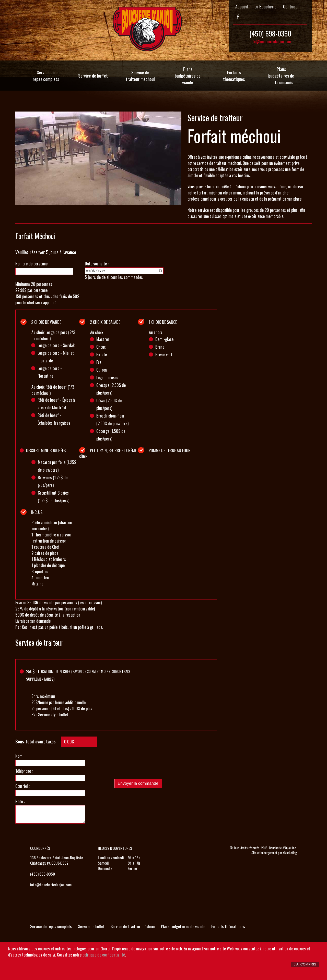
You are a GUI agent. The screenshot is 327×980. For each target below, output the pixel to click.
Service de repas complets (46, 76)
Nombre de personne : (32, 264)
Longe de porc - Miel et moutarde (56, 357)
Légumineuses (107, 377)
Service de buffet (93, 76)
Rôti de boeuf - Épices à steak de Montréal (56, 404)
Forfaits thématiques (234, 76)
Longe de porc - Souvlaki (57, 345)
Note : (20, 801)
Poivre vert (164, 354)
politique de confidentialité (104, 955)
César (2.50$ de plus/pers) (109, 404)
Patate (102, 354)
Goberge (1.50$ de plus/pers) (111, 435)
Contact (290, 6)
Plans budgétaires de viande (188, 76)
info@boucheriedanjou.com (270, 41)
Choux (101, 347)
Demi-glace (164, 339)
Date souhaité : (97, 264)
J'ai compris (305, 964)
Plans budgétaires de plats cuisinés (281, 76)
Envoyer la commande (138, 783)
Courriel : (22, 786)
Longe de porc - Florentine (50, 372)
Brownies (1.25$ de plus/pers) (53, 481)
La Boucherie (265, 6)
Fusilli (101, 362)
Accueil (242, 6)
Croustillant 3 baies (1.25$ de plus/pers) (54, 497)
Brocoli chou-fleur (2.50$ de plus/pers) (112, 420)
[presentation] (153, 765)
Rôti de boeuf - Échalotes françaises (54, 419)
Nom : (20, 756)
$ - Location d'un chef (78, 675)
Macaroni (103, 339)
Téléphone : (24, 771)
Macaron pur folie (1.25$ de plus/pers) (57, 466)
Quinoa (102, 370)
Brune (160, 347)
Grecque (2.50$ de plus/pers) (111, 389)
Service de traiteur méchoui (140, 76)
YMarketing (290, 853)
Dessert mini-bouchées (46, 450)
